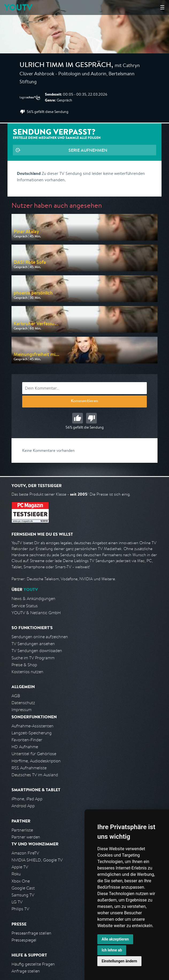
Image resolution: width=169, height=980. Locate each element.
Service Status (25, 606)
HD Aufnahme (25, 747)
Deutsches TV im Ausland (35, 775)
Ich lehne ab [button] (112, 950)
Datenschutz (23, 703)
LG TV (17, 902)
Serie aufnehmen (88, 150)
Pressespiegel (24, 940)
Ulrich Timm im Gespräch (65, 66)
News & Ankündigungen (33, 599)
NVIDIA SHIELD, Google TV (37, 860)
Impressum (22, 710)
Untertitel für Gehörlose (34, 754)
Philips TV (20, 909)
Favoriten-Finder (27, 740)
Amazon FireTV (25, 853)
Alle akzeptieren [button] (115, 939)
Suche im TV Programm (33, 658)
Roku (16, 874)
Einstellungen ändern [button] (119, 961)
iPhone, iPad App (27, 799)
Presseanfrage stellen (31, 933)
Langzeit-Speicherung (32, 733)
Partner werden (26, 837)
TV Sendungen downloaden (37, 651)
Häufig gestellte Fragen (33, 964)
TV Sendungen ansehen (33, 644)
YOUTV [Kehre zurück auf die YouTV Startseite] (18, 7)
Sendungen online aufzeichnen (40, 637)
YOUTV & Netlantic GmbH (36, 613)
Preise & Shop (24, 665)
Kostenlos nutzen (27, 672)
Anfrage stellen (26, 971)
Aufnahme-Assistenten (32, 726)
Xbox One (21, 881)
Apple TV (20, 867)
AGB (16, 696)
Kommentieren (84, 401)
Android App (23, 806)
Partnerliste (22, 830)
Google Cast (23, 888)
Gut (78, 418)
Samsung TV (23, 895)
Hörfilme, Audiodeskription (36, 761)
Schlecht (91, 418)
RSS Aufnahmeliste (29, 768)
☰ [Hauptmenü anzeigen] (162, 7)
